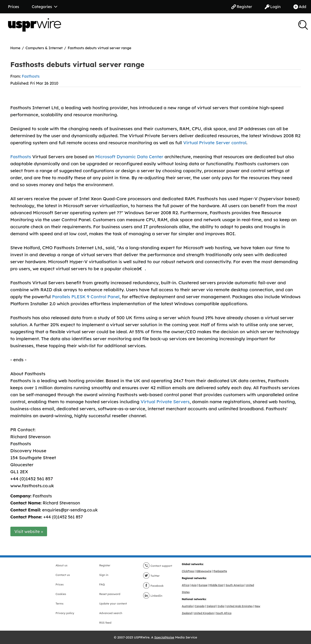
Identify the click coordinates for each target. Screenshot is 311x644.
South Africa (224, 613)
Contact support (158, 566)
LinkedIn (153, 596)
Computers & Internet (44, 48)
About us (61, 565)
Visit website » (29, 531)
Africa (186, 585)
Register (242, 7)
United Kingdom (204, 613)
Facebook (153, 586)
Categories (45, 7)
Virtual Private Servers (165, 402)
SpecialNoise (164, 637)
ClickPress (188, 571)
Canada (200, 606)
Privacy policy (65, 613)
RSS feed (105, 623)
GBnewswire (204, 571)
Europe (203, 585)
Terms (59, 603)
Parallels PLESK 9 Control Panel (86, 297)
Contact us (63, 575)
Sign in (104, 575)
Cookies (61, 594)
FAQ (102, 584)
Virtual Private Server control (215, 143)
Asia (194, 585)
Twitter (151, 576)
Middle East (216, 585)
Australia (187, 606)
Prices (14, 7)
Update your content (113, 603)
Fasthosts (31, 76)
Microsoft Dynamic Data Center (129, 157)
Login (273, 7)
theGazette (220, 571)
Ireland (211, 606)
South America (235, 585)
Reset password (110, 594)
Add (300, 7)
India (221, 606)
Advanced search (111, 613)
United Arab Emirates (239, 606)
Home (15, 48)
